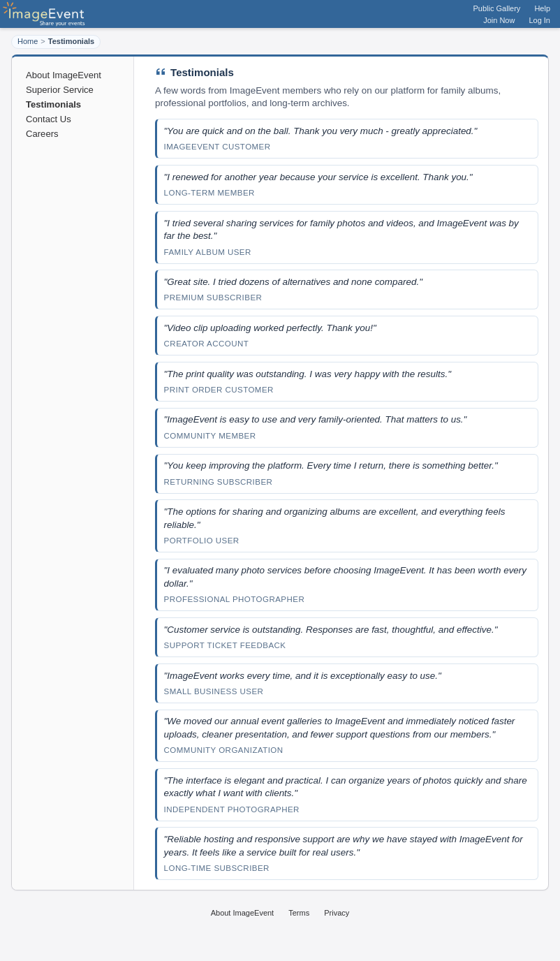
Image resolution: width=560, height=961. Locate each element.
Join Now (499, 20)
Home (28, 41)
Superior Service (60, 90)
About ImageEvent (64, 75)
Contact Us (49, 119)
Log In (539, 20)
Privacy (337, 913)
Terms (299, 913)
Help (542, 8)
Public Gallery (497, 8)
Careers (42, 134)
